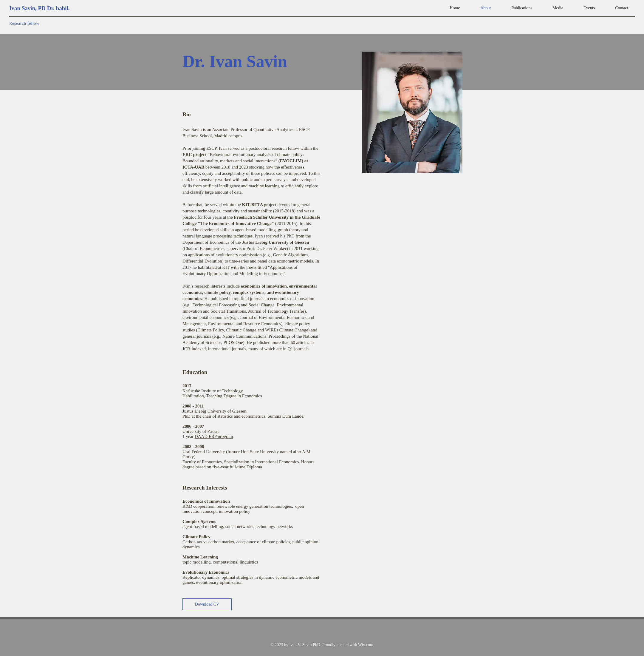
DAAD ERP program (214, 436)
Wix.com (366, 645)
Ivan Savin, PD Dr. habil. (40, 8)
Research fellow (24, 23)
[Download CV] (207, 604)
